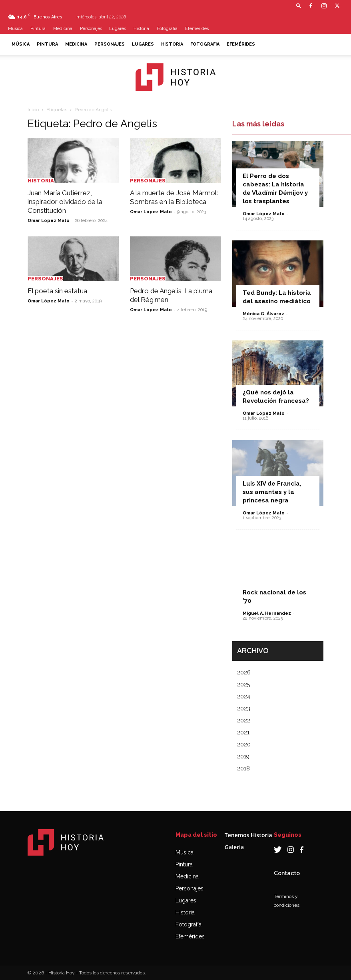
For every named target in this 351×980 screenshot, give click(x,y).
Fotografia (167, 29)
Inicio (33, 110)
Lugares (118, 29)
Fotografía (188, 924)
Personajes (91, 29)
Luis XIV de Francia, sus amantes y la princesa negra (272, 492)
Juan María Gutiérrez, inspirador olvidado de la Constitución (65, 202)
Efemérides (197, 29)
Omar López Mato (49, 221)
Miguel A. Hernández (267, 613)
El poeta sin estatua (57, 291)
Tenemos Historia (248, 835)
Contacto (287, 873)
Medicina (63, 29)
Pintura (38, 29)
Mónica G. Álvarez (263, 314)
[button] (299, 5)
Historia (141, 29)
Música (15, 29)
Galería (234, 847)
